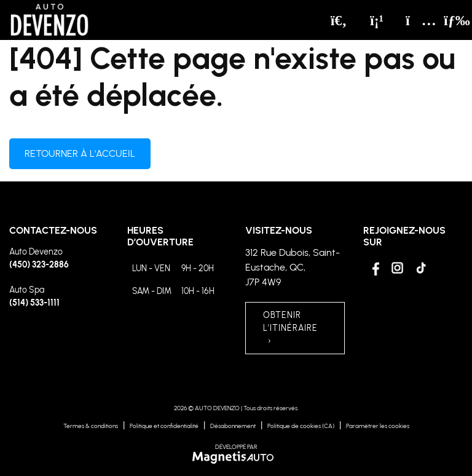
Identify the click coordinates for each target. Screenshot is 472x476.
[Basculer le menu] (448, 20)
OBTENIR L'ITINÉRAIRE (290, 328)
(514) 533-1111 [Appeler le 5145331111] (34, 303)
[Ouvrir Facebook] (374, 268)
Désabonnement (233, 426)
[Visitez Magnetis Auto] (236, 457)
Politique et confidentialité (164, 426)
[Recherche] (339, 20)
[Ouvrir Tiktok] (421, 268)
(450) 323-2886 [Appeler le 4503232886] (39, 265)
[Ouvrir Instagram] (397, 268)
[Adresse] (415, 20)
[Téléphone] (377, 20)
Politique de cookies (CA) (301, 426)
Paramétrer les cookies (378, 426)
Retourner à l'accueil (80, 153)
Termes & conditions (91, 426)
